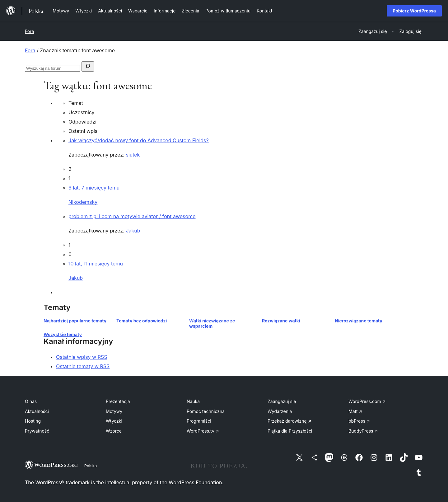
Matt (355, 411)
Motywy (114, 411)
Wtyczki (114, 421)
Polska (91, 466)
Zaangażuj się (282, 401)
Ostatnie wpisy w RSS (82, 357)
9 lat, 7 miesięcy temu (94, 188)
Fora (29, 31)
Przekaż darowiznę (289, 421)
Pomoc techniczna (206, 411)
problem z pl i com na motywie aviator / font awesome (132, 216)
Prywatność (37, 431)
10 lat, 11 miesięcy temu (96, 264)
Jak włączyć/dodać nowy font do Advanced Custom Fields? (139, 140)
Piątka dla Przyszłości (290, 431)
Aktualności (37, 411)
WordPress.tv (203, 431)
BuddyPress (363, 431)
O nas (31, 401)
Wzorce (114, 431)
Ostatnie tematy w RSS (83, 366)
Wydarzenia (280, 411)
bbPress (359, 421)
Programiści (199, 421)
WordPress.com (367, 401)
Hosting (33, 421)
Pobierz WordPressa (414, 11)
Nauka (193, 401)
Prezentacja (118, 401)
